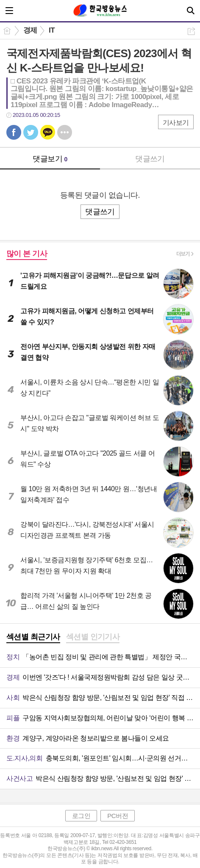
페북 (14, 132)
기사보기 (176, 123)
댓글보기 (50, 159)
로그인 (81, 816)
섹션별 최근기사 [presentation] (33, 637)
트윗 (31, 132)
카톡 (48, 132)
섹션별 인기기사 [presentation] (93, 637)
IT (52, 30)
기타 (65, 132)
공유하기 (191, 31)
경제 (30, 30)
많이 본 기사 (27, 254)
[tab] (33, 638)
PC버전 (118, 816)
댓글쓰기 (150, 159)
